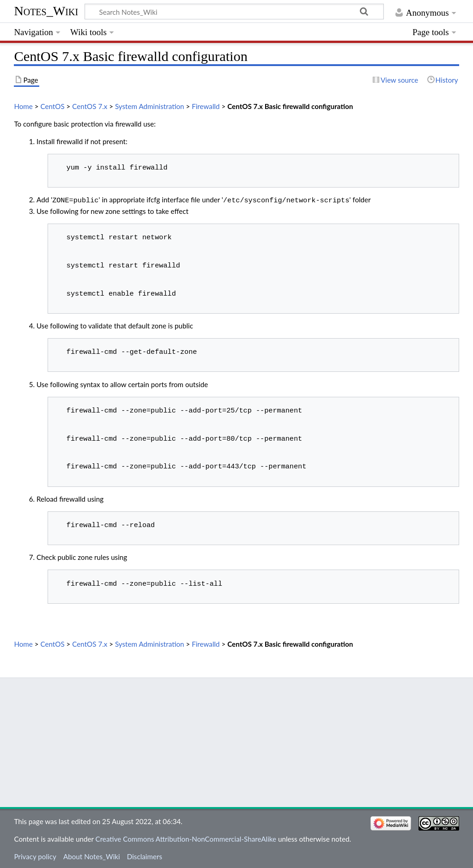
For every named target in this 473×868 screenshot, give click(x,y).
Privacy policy (35, 856)
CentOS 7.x (90, 106)
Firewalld (206, 106)
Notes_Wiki (46, 11)
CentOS (52, 106)
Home (23, 106)
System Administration (150, 106)
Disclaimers (145, 856)
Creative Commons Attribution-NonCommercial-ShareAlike (186, 838)
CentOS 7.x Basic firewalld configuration (290, 106)
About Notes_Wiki (92, 856)
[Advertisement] (237, 741)
